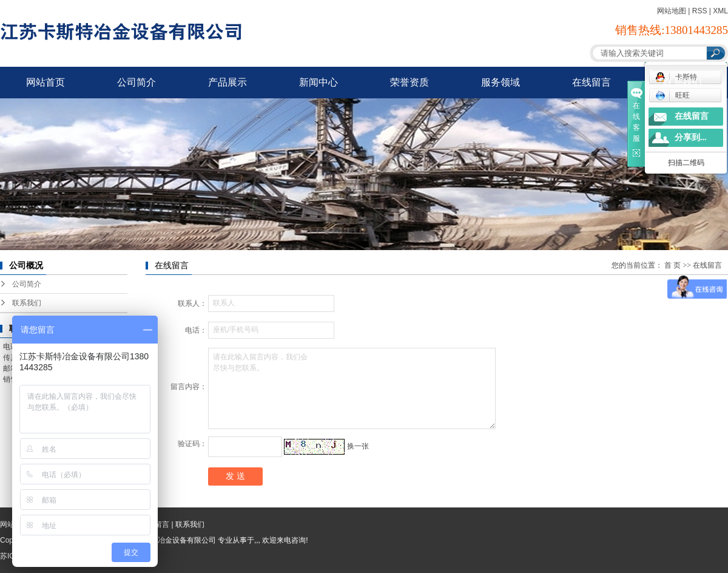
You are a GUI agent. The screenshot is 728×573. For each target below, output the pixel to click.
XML (720, 11)
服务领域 (500, 82)
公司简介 (136, 82)
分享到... (691, 137)
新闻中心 (318, 82)
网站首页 (45, 82)
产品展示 (227, 82)
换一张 (358, 446)
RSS (700, 11)
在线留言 (591, 82)
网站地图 (672, 11)
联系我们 (682, 82)
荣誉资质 (409, 82)
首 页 (672, 265)
